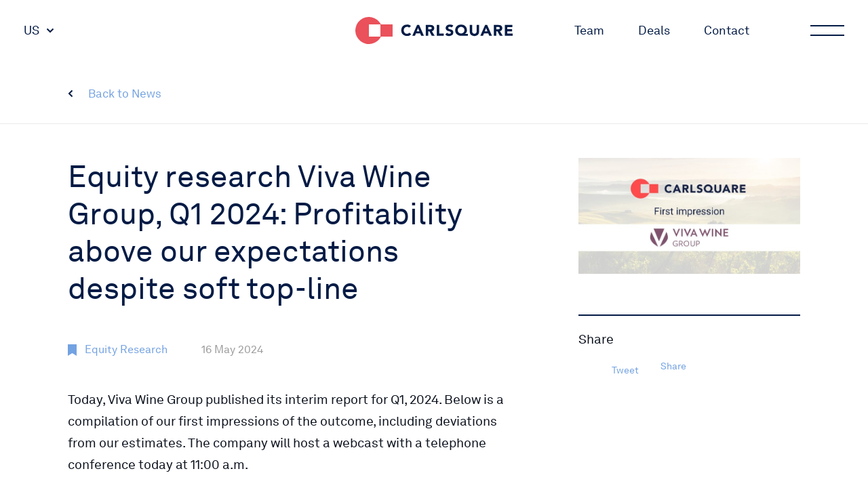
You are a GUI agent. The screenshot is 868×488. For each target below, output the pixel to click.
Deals (654, 30)
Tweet (625, 370)
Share (673, 366)
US (32, 30)
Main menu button (826, 30)
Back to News (125, 94)
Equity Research (126, 349)
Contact (727, 30)
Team (589, 30)
